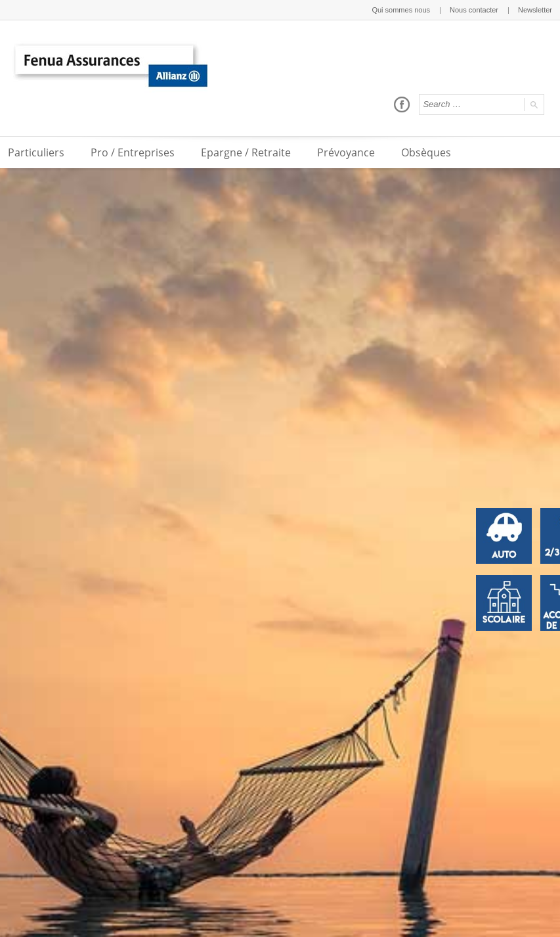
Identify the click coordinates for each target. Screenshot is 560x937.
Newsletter (535, 10)
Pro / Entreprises (133, 152)
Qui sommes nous (401, 10)
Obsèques (426, 152)
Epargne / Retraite (246, 152)
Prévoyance (346, 152)
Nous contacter (474, 10)
